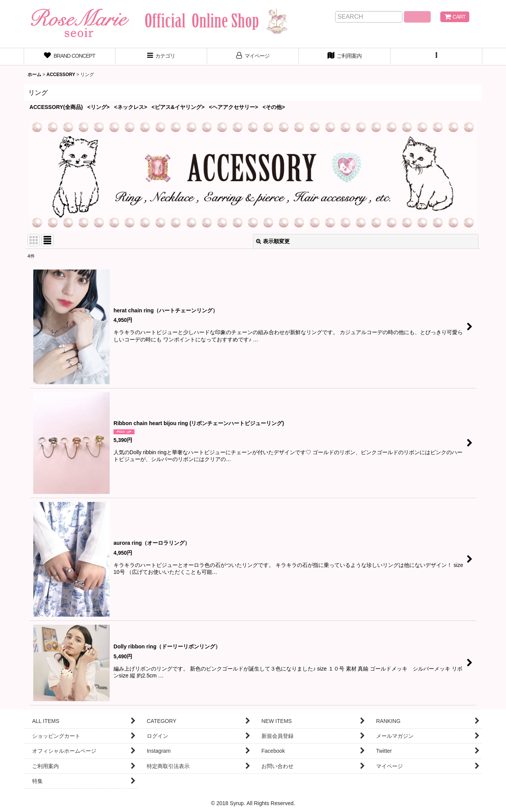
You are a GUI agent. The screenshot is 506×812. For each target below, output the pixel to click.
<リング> (98, 107)
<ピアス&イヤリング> (178, 107)
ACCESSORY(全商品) (56, 107)
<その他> (274, 107)
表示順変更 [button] (273, 241)
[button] (436, 57)
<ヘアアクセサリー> (234, 107)
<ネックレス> (131, 107)
